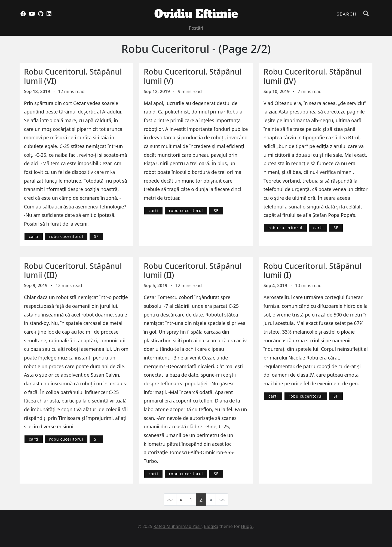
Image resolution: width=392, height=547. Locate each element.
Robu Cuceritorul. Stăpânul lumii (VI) (73, 76)
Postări (196, 28)
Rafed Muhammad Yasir (178, 526)
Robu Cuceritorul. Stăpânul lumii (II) (193, 271)
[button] (170, 500)
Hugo (247, 526)
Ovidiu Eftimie (196, 14)
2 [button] (201, 499)
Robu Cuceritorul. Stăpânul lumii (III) (73, 271)
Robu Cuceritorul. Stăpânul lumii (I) (312, 271)
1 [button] (191, 499)
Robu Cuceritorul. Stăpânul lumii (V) (193, 76)
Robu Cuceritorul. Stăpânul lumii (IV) (312, 76)
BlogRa (211, 526)
